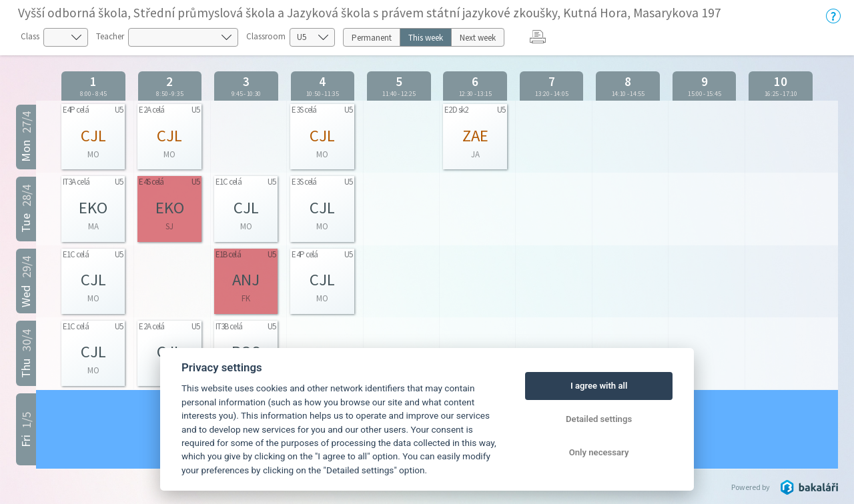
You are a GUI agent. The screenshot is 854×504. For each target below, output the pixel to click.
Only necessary (599, 452)
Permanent (372, 38)
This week (426, 38)
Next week (478, 38)
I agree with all (599, 386)
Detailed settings (599, 419)
